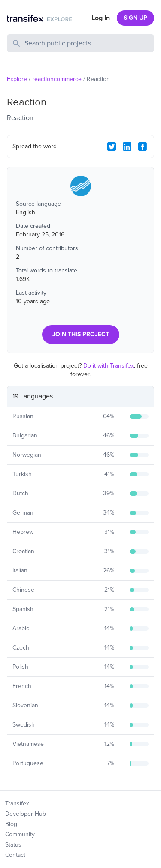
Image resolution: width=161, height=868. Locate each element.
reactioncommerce (57, 79)
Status (13, 845)
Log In (101, 18)
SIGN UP (135, 18)
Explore (17, 79)
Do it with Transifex (109, 366)
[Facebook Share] (143, 147)
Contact (15, 855)
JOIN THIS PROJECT (81, 334)
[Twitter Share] (112, 147)
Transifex (17, 804)
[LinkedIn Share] (127, 147)
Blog (11, 824)
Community (20, 834)
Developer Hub (26, 814)
